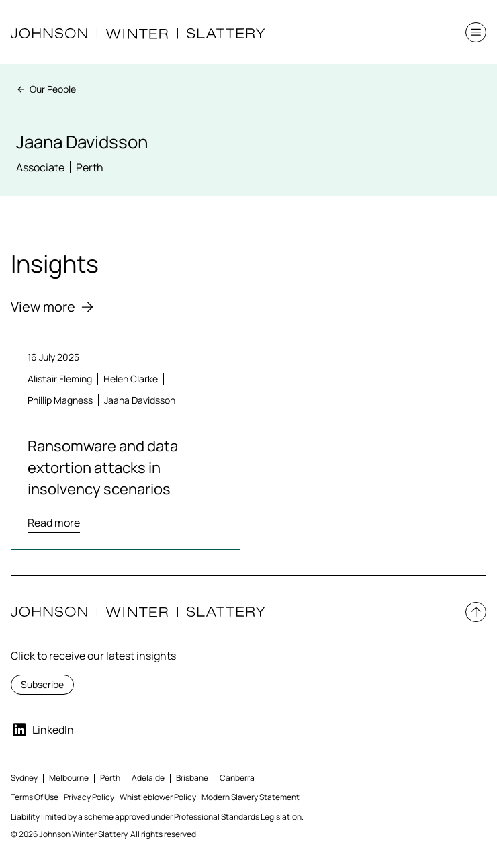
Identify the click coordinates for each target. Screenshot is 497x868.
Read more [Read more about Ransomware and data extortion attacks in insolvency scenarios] (54, 523)
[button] (476, 33)
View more (52, 307)
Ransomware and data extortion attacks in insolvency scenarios (103, 468)
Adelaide (148, 778)
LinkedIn (42, 730)
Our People (46, 89)
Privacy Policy (89, 797)
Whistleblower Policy (158, 797)
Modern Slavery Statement (251, 797)
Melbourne (69, 778)
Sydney (24, 778)
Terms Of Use (35, 797)
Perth (110, 778)
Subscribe (42, 684)
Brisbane (192, 778)
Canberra (237, 778)
